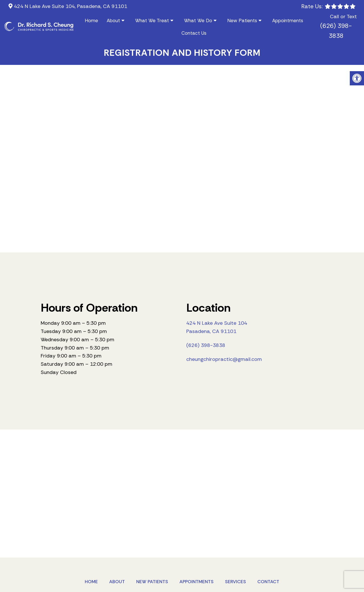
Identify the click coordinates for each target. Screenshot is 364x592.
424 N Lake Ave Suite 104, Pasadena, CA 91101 (70, 6)
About (113, 20)
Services (235, 582)
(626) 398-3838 (336, 31)
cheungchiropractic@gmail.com (224, 359)
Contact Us (194, 33)
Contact (268, 582)
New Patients (242, 20)
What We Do (198, 20)
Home (91, 20)
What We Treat (152, 20)
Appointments (288, 20)
